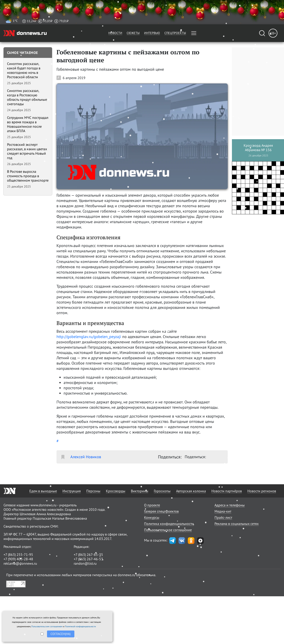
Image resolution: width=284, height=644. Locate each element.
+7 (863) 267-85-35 (88, 555)
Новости (115, 33)
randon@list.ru (85, 563)
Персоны (93, 491)
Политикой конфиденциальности (80, 626)
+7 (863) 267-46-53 (88, 559)
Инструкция (72, 491)
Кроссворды (116, 491)
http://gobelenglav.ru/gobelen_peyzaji (89, 337)
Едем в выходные (43, 491)
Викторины (140, 491)
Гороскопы (162, 491)
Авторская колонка (191, 491)
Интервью (152, 33)
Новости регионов (262, 491)
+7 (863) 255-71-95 (18, 555)
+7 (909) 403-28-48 (18, 559)
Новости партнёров (227, 491)
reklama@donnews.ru (20, 563)
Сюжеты (133, 33)
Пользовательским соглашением (47, 626)
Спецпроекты (175, 33)
